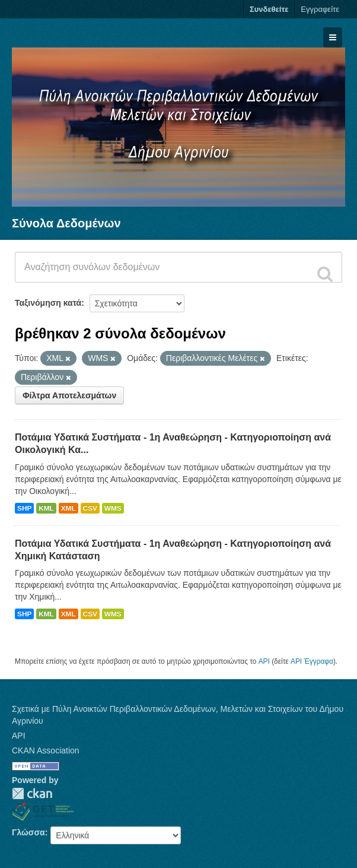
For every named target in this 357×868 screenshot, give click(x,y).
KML (46, 508)
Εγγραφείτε (320, 9)
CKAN (32, 793)
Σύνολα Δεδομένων (66, 223)
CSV (90, 508)
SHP (24, 508)
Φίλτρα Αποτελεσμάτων (69, 395)
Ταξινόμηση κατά (48, 303)
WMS (113, 508)
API (264, 661)
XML (68, 508)
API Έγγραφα (312, 661)
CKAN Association (46, 750)
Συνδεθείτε (269, 9)
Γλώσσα (28, 832)
